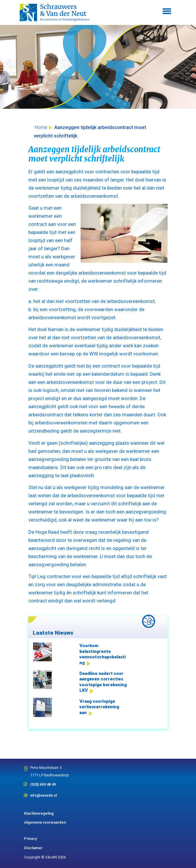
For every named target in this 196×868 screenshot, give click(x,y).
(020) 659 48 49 (43, 782)
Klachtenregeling (39, 813)
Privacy (30, 839)
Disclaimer (33, 848)
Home (41, 127)
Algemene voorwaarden (45, 822)
